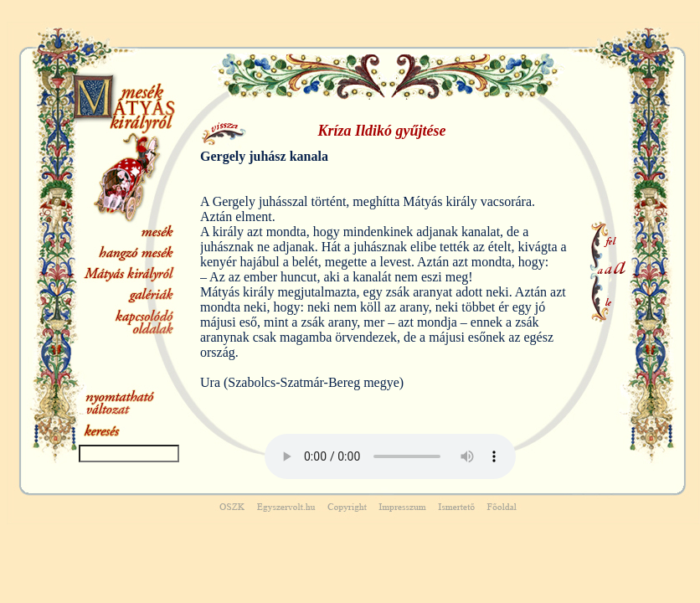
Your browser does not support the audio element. (390, 456)
